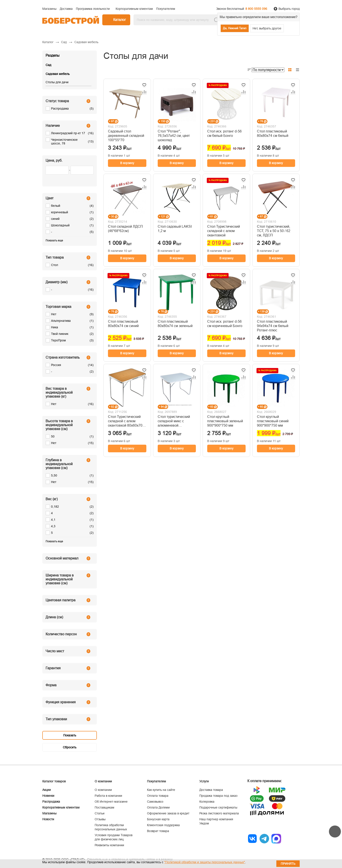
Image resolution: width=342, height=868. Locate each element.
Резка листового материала (219, 813)
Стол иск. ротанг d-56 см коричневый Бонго (225, 324)
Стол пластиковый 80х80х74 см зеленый (175, 324)
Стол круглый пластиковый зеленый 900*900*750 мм (225, 421)
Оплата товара (158, 796)
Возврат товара (158, 831)
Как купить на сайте (161, 790)
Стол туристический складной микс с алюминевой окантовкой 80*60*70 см (174, 421)
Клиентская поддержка (163, 825)
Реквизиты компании (109, 845)
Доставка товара (211, 790)
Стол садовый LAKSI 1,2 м (175, 229)
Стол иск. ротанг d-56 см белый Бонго (224, 133)
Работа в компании (108, 796)
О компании (103, 790)
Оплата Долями (158, 807)
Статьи (100, 813)
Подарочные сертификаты (218, 807)
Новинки (48, 796)
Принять (288, 864)
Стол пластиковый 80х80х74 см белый (273, 133)
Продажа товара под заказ (218, 796)
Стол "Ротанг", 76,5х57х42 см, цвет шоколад (174, 136)
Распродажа (51, 802)
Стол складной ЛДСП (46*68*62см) (125, 229)
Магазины (49, 813)
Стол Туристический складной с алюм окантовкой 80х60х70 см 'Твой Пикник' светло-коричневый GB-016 (125, 421)
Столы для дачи (57, 82)
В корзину (127, 163)
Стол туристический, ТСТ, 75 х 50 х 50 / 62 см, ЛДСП (274, 231)
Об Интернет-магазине (111, 802)
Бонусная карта (158, 819)
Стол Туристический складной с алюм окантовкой (224, 231)
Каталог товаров (54, 781)
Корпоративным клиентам (61, 807)
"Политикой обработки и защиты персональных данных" (205, 862)
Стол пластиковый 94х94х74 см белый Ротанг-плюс (273, 326)
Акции (47, 790)
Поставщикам (104, 807)
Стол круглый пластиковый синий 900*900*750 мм (273, 421)
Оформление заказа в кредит (168, 813)
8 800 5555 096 (256, 9)
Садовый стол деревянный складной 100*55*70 (126, 136)
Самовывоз (155, 802)
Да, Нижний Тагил (235, 28)
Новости (48, 819)
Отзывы (100, 819)
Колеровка (207, 802)
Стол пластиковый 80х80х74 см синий (123, 324)
